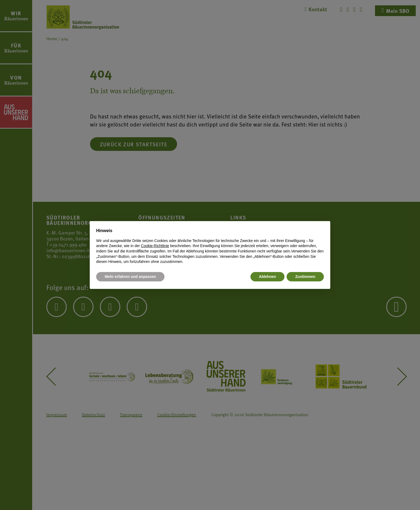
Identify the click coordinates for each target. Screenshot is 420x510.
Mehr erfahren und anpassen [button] (130, 277)
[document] (210, 246)
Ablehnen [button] (268, 277)
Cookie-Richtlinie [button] (155, 246)
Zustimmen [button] (305, 277)
